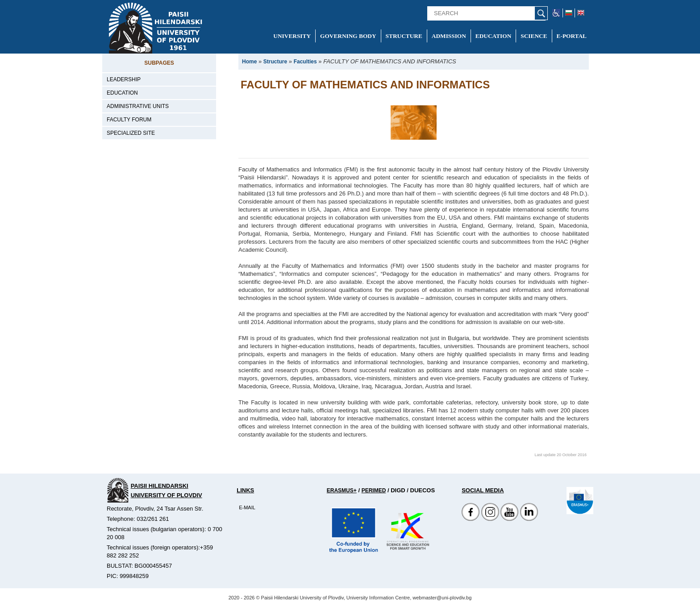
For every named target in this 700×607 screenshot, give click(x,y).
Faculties (305, 62)
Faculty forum (129, 120)
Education (493, 36)
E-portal (572, 36)
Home (249, 62)
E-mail (247, 507)
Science (534, 36)
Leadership (124, 79)
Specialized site (131, 133)
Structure (404, 36)
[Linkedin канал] (529, 519)
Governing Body (348, 36)
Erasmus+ (342, 491)
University (292, 36)
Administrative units (138, 106)
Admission (449, 36)
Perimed (374, 491)
